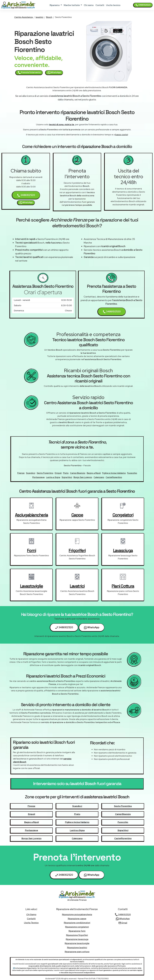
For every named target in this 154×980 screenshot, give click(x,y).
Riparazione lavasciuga (77, 939)
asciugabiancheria (32, 515)
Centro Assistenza (24, 17)
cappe (77, 515)
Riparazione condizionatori (77, 923)
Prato (66, 473)
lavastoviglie (32, 586)
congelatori (123, 515)
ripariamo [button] (55, 5)
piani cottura (123, 586)
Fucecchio (132, 473)
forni (32, 550)
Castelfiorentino (114, 477)
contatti (100, 5)
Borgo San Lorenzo (83, 477)
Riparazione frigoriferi (77, 935)
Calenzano (99, 477)
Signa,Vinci (67, 477)
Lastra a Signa (53, 477)
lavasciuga (123, 550)
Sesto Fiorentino (45, 473)
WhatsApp (54, 73)
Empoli (58, 473)
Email (123, 923)
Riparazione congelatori (77, 927)
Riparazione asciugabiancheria (77, 914)
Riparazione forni (77, 931)
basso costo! (122, 135)
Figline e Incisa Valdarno (114, 473)
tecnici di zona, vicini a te (61, 124)
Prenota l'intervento (29, 73)
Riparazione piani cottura (77, 952)
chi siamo (89, 5)
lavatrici (39, 17)
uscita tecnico (113, 5)
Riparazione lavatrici (77, 947)
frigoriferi (77, 550)
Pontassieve (38, 477)
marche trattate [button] (72, 5)
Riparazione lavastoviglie (77, 943)
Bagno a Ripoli (94, 473)
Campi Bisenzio (78, 473)
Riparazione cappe (77, 919)
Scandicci (31, 473)
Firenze (21, 473)
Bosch (49, 17)
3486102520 (143, 5)
